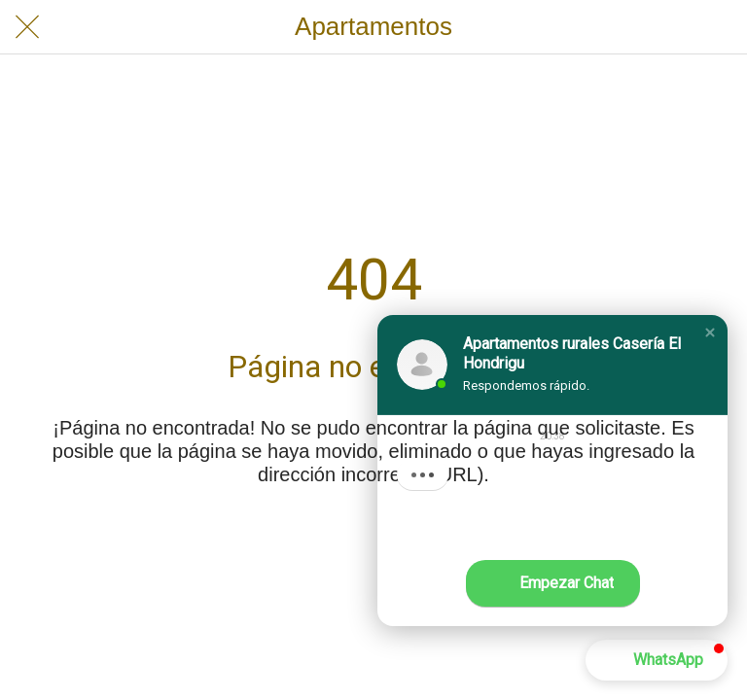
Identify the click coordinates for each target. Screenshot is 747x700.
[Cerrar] (27, 27)
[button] (710, 332)
